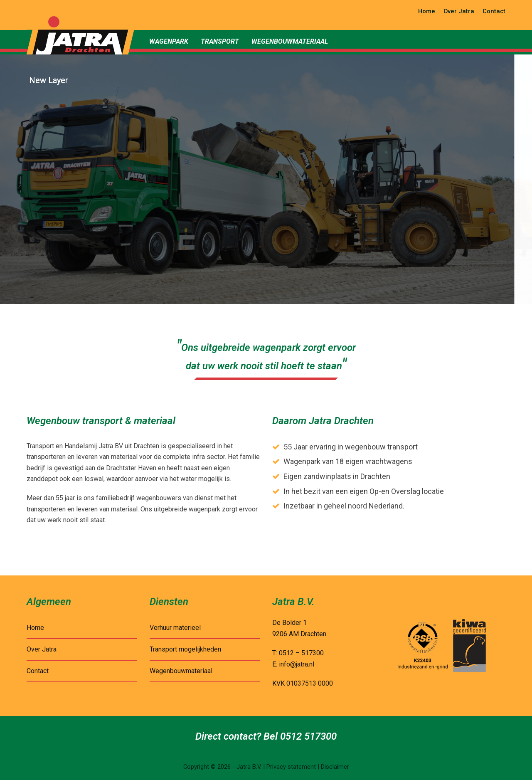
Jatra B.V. (249, 767)
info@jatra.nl (297, 664)
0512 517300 (308, 736)
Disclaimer (335, 767)
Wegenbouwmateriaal (181, 671)
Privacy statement (291, 767)
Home (35, 628)
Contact (38, 671)
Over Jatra (42, 649)
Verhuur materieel (175, 628)
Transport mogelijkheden (185, 649)
